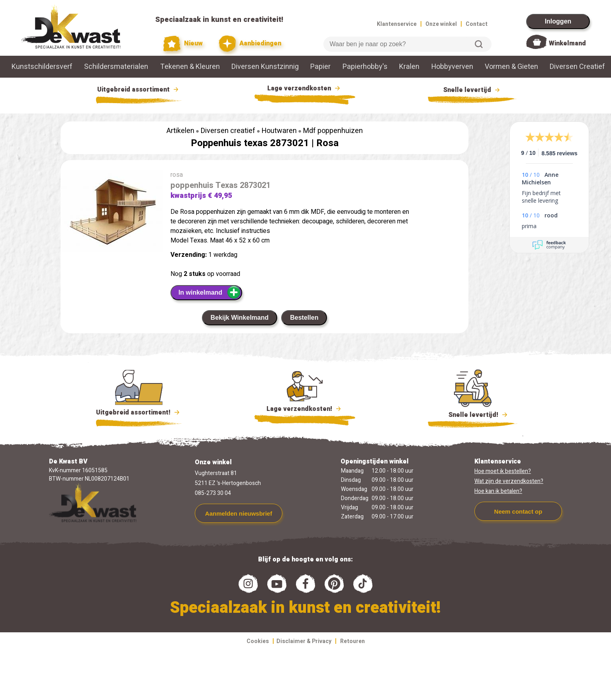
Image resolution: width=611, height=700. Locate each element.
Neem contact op (518, 511)
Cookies (258, 641)
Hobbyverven (452, 67)
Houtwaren (279, 131)
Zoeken (479, 44)
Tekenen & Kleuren (190, 67)
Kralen (409, 67)
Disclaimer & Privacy (304, 641)
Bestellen (304, 318)
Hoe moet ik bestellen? (503, 471)
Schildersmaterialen (116, 67)
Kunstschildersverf (42, 67)
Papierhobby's (365, 67)
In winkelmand (210, 292)
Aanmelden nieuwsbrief (239, 513)
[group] (112, 213)
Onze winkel (441, 24)
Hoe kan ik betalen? (498, 491)
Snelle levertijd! (473, 414)
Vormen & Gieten (511, 67)
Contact (477, 24)
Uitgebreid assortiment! (139, 413)
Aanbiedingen (250, 44)
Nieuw (183, 44)
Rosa (327, 143)
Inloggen (558, 21)
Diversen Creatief (577, 67)
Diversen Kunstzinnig (265, 67)
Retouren (352, 641)
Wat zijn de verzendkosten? (509, 481)
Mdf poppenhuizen (333, 131)
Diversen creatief (228, 131)
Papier (320, 67)
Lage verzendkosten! (305, 410)
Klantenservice (397, 24)
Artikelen (180, 131)
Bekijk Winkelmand (240, 318)
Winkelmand (567, 43)
